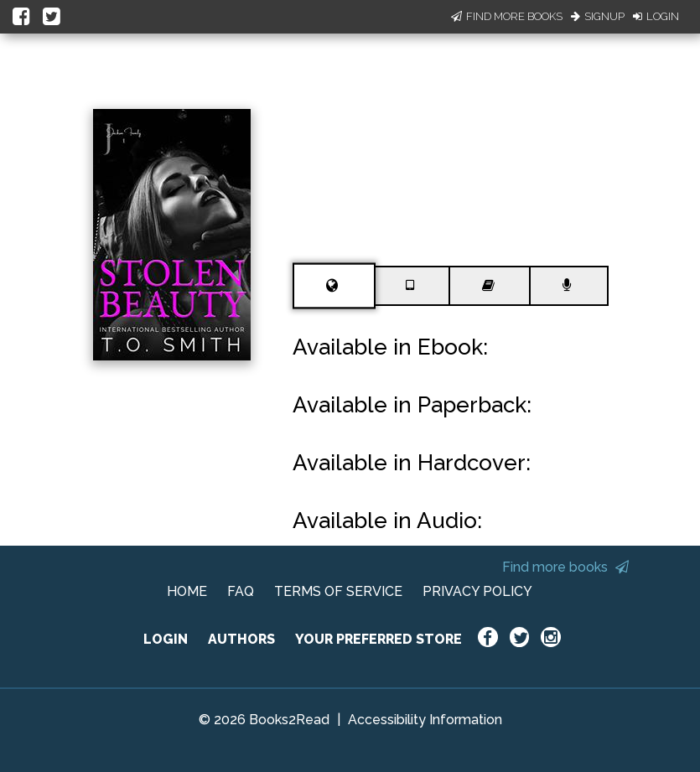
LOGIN (166, 639)
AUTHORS (241, 639)
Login (656, 16)
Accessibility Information (425, 720)
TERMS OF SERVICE (338, 591)
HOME (187, 591)
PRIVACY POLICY (477, 591)
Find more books (565, 567)
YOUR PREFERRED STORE (379, 639)
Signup (598, 16)
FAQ (241, 591)
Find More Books (507, 16)
